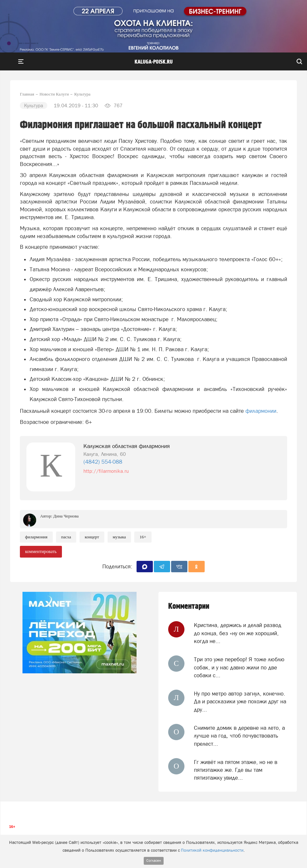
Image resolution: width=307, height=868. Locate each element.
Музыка (119, 537)
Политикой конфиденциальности (212, 850)
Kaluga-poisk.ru (154, 62)
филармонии (261, 411)
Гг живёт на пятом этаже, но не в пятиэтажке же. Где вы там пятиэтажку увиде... (236, 770)
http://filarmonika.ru (106, 471)
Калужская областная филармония (127, 446)
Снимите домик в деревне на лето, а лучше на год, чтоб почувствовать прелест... (239, 736)
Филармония (36, 537)
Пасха (66, 537)
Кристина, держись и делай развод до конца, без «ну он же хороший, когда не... (238, 633)
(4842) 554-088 (103, 462)
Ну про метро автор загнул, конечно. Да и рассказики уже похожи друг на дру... (240, 702)
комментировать (41, 552)
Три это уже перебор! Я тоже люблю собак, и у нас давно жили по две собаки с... (239, 667)
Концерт (92, 537)
